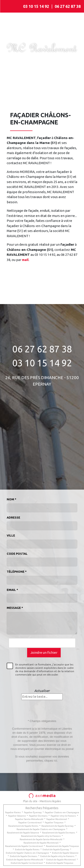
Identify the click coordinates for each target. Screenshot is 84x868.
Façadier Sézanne (17, 816)
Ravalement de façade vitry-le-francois (41, 836)
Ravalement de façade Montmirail (41, 843)
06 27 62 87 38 (68, 6)
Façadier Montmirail (57, 819)
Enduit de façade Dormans (24, 856)
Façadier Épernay (33, 812)
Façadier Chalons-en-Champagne (62, 812)
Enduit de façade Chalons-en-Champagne (27, 853)
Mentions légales (50, 801)
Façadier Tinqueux (54, 823)
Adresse (13, 517)
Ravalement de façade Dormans (59, 833)
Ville (11, 535)
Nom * (12, 499)
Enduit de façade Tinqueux (60, 863)
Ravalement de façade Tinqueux (62, 846)
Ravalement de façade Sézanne (23, 833)
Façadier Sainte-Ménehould (29, 819)
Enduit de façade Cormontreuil (27, 863)
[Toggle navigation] (10, 6)
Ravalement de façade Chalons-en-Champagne (41, 829)
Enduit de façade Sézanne (65, 853)
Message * (15, 608)
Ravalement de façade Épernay (57, 826)
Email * (12, 590)
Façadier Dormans (38, 816)
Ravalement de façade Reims (23, 826)
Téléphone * (17, 572)
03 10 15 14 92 (36, 6)
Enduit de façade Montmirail (61, 860)
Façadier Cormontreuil (30, 823)
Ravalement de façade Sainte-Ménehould (41, 839)
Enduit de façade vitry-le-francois (57, 856)
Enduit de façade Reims (27, 849)
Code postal (17, 554)
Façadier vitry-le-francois (63, 816)
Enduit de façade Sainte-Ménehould (25, 860)
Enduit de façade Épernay (56, 849)
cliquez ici (51, 761)
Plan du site (30, 801)
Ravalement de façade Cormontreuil (24, 846)
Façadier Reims (13, 812)
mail (25, 260)
